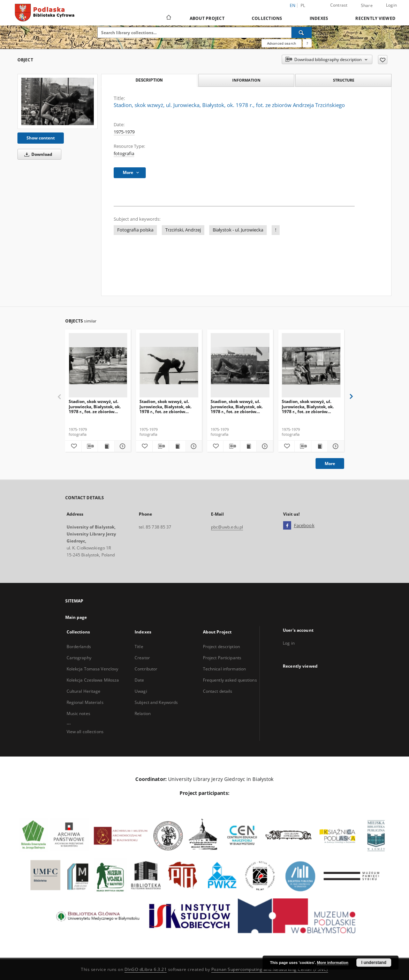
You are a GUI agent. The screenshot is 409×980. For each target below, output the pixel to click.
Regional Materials (85, 702)
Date (139, 680)
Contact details (218, 691)
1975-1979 (124, 132)
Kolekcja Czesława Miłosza (93, 680)
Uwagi (141, 691)
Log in (289, 643)
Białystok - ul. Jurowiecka (238, 230)
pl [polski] (303, 5)
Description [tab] (149, 80)
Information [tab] (246, 80)
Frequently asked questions (230, 680)
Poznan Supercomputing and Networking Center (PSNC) (270, 969)
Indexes (319, 18)
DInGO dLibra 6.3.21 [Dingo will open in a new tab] (146, 969)
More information (333, 963)
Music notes (78, 713)
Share (367, 6)
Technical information (225, 669)
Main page (76, 617)
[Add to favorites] (383, 60)
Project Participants (222, 658)
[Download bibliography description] (90, 446)
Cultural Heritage (84, 691)
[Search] (302, 32)
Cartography (79, 658)
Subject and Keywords (156, 702)
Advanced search (282, 43)
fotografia (124, 154)
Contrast (339, 5)
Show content (41, 138)
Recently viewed (375, 18)
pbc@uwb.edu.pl (227, 527)
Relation (143, 713)
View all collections (85, 732)
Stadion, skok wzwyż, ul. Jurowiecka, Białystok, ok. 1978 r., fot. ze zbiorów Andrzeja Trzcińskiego (95, 406)
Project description (221, 647)
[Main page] (168, 18)
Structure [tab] (344, 80)
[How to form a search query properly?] (307, 43)
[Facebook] (287, 526)
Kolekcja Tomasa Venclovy (93, 669)
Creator (142, 658)
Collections (267, 18)
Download (37, 154)
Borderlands (79, 647)
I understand (374, 963)
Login (391, 5)
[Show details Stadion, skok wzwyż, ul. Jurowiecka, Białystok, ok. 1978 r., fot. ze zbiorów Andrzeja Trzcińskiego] (122, 446)
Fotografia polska (135, 230)
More (330, 464)
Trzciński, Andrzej (183, 230)
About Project (207, 18)
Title (139, 647)
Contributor (146, 669)
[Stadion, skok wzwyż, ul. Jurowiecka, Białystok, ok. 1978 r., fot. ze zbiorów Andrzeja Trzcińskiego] (58, 101)
